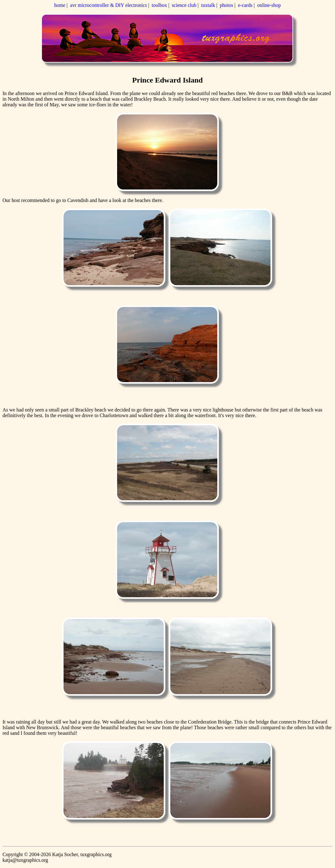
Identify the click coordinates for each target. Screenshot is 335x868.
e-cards (245, 5)
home (60, 5)
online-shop (269, 5)
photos (227, 5)
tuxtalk (208, 5)
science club (184, 5)
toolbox (160, 5)
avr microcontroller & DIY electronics (109, 5)
